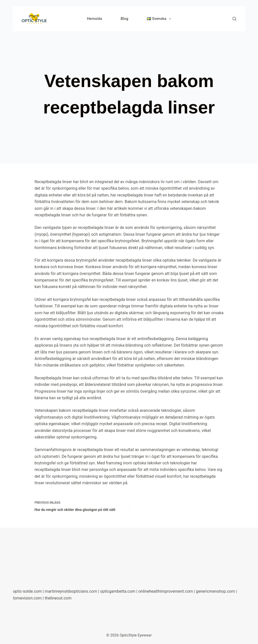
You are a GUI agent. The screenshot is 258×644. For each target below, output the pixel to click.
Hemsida (94, 19)
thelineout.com (58, 598)
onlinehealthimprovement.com (166, 591)
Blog (124, 19)
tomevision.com (27, 598)
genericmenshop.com (215, 591)
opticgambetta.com (118, 591)
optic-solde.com (27, 591)
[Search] (234, 19)
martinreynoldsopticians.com (71, 591)
